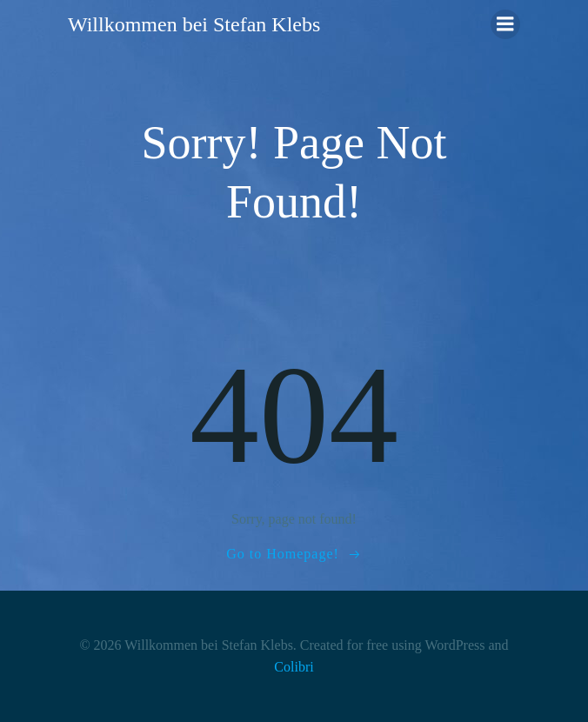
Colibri (294, 667)
